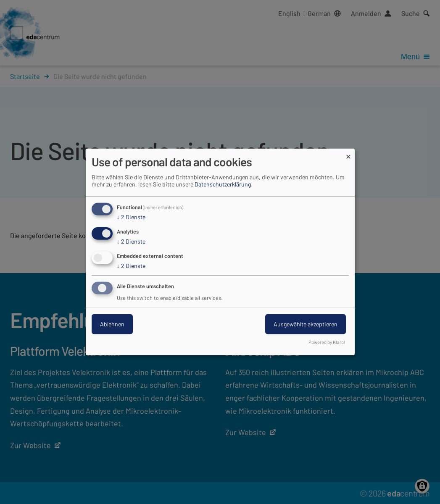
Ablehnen (112, 324)
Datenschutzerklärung (223, 184)
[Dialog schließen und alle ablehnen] (348, 154)
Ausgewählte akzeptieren (306, 324)
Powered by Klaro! (327, 342)
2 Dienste (131, 217)
